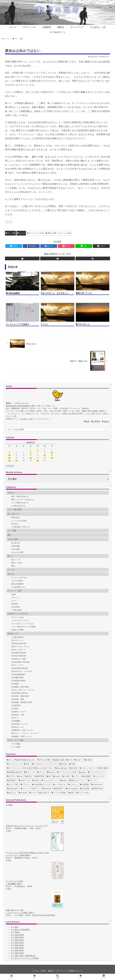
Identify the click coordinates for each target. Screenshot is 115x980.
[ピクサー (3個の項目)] (25, 784)
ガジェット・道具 (14, 591)
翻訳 (9, 535)
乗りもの (11, 574)
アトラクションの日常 (36, 233)
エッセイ (21, 233)
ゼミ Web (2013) (17, 945)
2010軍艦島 (16, 721)
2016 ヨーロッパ (18, 640)
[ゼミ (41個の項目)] (10, 760)
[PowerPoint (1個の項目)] (97, 784)
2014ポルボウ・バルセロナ (22, 671)
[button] (106, 429)
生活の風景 (16, 549)
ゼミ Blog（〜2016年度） (21, 930)
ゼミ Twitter (15, 932)
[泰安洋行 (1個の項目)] (59, 789)
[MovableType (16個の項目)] (61, 768)
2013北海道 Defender (20, 693)
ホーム (37, 971)
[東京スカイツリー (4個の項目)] (77, 780)
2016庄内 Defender (19, 643)
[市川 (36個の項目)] (69, 760)
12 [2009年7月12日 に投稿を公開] (9, 455)
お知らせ (11, 493)
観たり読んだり (14, 514)
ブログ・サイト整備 (15, 740)
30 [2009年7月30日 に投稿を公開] (38, 461)
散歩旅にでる (13, 633)
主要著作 (97, 421)
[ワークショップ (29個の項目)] (14, 764)
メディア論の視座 (14, 509)
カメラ (14, 601)
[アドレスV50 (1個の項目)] (83, 793)
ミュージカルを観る (19, 521)
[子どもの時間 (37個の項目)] (44, 760)
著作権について (75, 971)
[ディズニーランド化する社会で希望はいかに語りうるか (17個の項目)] (30, 768)
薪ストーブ (16, 560)
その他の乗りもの (18, 587)
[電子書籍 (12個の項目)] (103, 768)
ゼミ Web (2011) (17, 940)
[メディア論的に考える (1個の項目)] (39, 793)
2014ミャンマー (18, 665)
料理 (13, 566)
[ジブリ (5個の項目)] (76, 776)
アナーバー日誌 (17, 617)
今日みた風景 (13, 539)
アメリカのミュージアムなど (23, 624)
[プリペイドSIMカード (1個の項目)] (30, 789)
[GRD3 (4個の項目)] (36, 780)
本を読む (15, 524)
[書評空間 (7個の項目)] (39, 776)
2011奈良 (15, 709)
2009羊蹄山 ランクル (20, 724)
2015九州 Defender (19, 656)
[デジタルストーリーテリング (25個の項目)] (44, 764)
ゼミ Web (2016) (17, 953)
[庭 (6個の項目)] (48, 776)
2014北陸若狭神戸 (18, 674)
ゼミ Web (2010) (17, 937)
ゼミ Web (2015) (17, 950)
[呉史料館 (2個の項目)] (84, 784)
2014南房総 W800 (18, 681)
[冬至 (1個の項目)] (71, 793)
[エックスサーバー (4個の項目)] (49, 780)
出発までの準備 (17, 630)
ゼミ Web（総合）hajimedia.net (23, 956)
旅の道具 (15, 604)
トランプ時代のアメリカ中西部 (23, 627)
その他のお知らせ (18, 506)
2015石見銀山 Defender (21, 662)
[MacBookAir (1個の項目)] (13, 789)
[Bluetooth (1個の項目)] (47, 789)
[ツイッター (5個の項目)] (99, 776)
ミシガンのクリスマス (20, 620)
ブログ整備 (16, 744)
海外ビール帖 (16, 563)
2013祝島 (15, 684)
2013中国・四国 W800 (20, 696)
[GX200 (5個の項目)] (66, 776)
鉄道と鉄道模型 (17, 584)
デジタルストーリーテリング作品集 (25, 958)
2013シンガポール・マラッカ (23, 690)
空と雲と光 (16, 543)
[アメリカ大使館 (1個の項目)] (59, 793)
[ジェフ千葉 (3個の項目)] (13, 784)
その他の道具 (16, 610)
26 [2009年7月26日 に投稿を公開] (9, 461)
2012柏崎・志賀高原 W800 (22, 702)
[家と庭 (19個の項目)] (63, 764)
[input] (57, 429)
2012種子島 (16, 705)
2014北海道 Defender (20, 668)
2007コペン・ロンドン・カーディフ (25, 733)
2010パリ (15, 718)
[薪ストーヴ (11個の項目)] (29, 772)
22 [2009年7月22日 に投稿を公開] (31, 458)
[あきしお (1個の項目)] (12, 793)
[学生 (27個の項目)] (27, 764)
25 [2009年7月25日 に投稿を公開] (52, 458)
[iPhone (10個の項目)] (51, 772)
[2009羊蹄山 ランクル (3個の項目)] (41, 784)
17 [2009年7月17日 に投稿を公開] (45, 455)
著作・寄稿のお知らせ (20, 496)
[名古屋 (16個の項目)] (73, 768)
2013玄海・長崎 (18, 699)
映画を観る (16, 518)
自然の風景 (16, 546)
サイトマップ (61, 971)
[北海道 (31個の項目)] (88, 760)
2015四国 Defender (19, 653)
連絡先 (107, 421)
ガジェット (16, 598)
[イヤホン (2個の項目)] (73, 784)
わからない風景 (17, 552)
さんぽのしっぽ (27, 419)
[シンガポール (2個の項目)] (59, 784)
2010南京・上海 (18, 715)
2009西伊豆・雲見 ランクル (22, 730)
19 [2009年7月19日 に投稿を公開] (9, 458)
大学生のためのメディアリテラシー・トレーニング (27, 826)
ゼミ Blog (14, 927)
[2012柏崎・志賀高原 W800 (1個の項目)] (92, 789)
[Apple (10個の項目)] (82, 772)
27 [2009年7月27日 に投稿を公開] (16, 461)
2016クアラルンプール (20, 647)
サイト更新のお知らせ (20, 503)
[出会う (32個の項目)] (78, 760)
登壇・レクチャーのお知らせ (23, 500)
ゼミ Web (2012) (17, 943)
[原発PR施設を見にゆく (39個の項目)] (25, 760)
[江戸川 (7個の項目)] (11, 776)
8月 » (12, 466)
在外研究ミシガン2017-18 (18, 614)
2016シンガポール (18, 650)
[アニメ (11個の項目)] (41, 772)
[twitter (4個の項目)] (63, 780)
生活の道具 (16, 607)
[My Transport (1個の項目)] (72, 789)
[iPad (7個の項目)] (20, 776)
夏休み (49, 233)
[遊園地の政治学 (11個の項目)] (14, 772)
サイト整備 (16, 747)
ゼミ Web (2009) (17, 935)
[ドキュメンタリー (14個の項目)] (88, 768)
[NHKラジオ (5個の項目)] (24, 780)
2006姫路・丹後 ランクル (21, 736)
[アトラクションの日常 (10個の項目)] (67, 772)
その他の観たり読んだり (21, 527)
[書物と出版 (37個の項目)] (58, 760)
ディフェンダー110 (19, 578)
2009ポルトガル (18, 727)
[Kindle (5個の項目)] (56, 776)
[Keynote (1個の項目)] (23, 793)
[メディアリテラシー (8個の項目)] (97, 772)
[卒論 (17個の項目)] (72, 764)
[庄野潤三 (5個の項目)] (12, 780)
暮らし (10, 556)
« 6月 (8, 466)
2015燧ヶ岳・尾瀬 (18, 659)
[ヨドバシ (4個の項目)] (92, 780)
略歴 (88, 421)
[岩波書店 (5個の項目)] (87, 776)
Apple (14, 594)
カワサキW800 (17, 581)
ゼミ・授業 (10, 233)
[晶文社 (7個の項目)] (29, 776)
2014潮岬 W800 (17, 678)
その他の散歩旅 (17, 637)
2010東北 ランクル (19, 712)
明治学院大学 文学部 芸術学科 (18, 406)
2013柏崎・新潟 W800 (20, 687)
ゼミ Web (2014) (17, 948)
